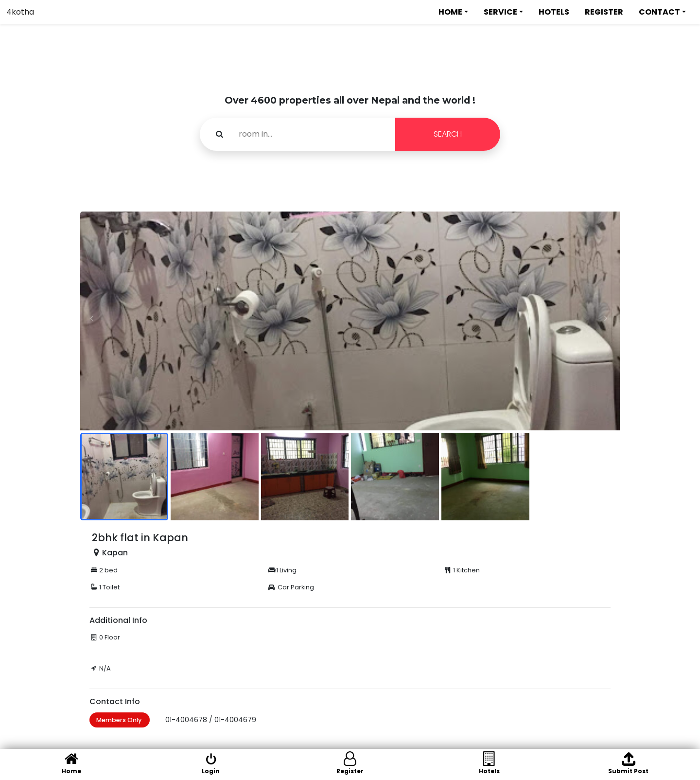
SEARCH (448, 134)
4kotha (20, 12)
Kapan (115, 553)
